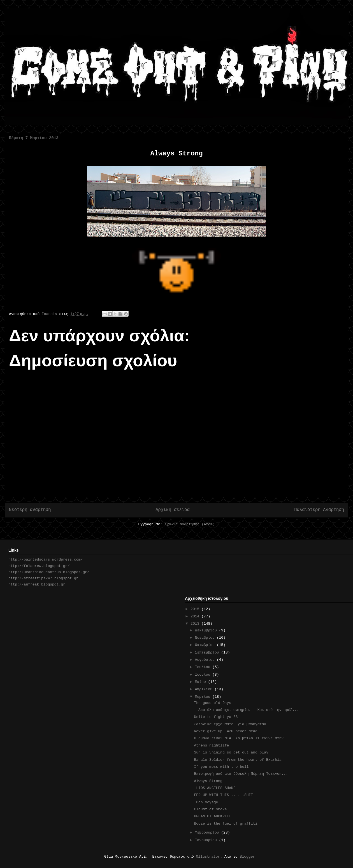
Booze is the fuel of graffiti (231, 824)
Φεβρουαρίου (208, 833)
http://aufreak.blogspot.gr (37, 584)
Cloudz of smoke (210, 809)
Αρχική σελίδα (173, 510)
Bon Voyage (206, 802)
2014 (196, 616)
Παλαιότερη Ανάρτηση (319, 510)
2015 (196, 609)
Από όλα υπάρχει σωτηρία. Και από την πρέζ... (246, 710)
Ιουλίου (204, 667)
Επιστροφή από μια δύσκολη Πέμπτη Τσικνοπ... (241, 774)
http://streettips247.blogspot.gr (43, 578)
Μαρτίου (204, 697)
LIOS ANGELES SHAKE (215, 788)
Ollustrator (208, 857)
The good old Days (213, 703)
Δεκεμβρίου (207, 630)
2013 (196, 624)
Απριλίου (205, 689)
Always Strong (210, 781)
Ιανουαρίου (207, 840)
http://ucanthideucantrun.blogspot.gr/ (49, 572)
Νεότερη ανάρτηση (30, 510)
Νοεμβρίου (206, 638)
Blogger (248, 857)
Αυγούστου (206, 660)
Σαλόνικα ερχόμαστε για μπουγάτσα (230, 724)
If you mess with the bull (221, 767)
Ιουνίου (204, 675)
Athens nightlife (211, 746)
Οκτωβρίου (206, 645)
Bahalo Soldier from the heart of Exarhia (238, 760)
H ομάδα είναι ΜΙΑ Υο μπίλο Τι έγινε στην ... (243, 738)
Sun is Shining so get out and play (231, 753)
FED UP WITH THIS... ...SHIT (223, 795)
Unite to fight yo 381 (217, 717)
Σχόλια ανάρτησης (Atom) (190, 524)
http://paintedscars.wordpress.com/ (46, 560)
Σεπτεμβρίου (208, 653)
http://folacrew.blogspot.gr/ (39, 566)
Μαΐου (202, 682)
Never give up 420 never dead (226, 731)
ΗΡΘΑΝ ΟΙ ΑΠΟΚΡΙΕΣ (213, 816)
